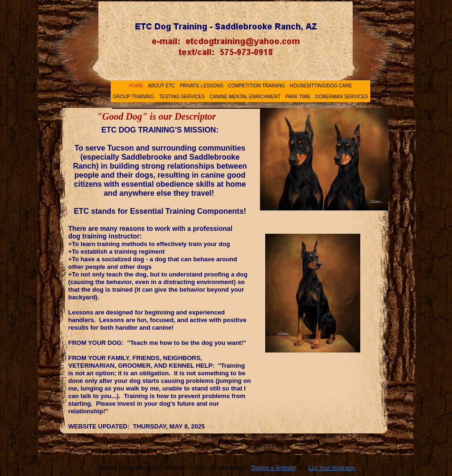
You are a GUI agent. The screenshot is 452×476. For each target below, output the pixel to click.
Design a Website (274, 468)
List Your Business (332, 468)
